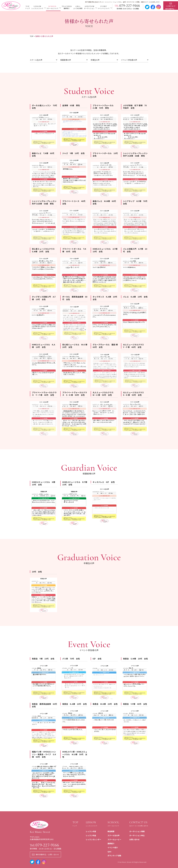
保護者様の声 (74, 60)
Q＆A (78, 7)
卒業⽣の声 (104, 60)
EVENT (104, 7)
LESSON (37, 7)
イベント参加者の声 (135, 60)
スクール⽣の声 (43, 60)
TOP (27, 7)
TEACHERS (67, 7)
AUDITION (89, 7)
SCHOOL (52, 7)
